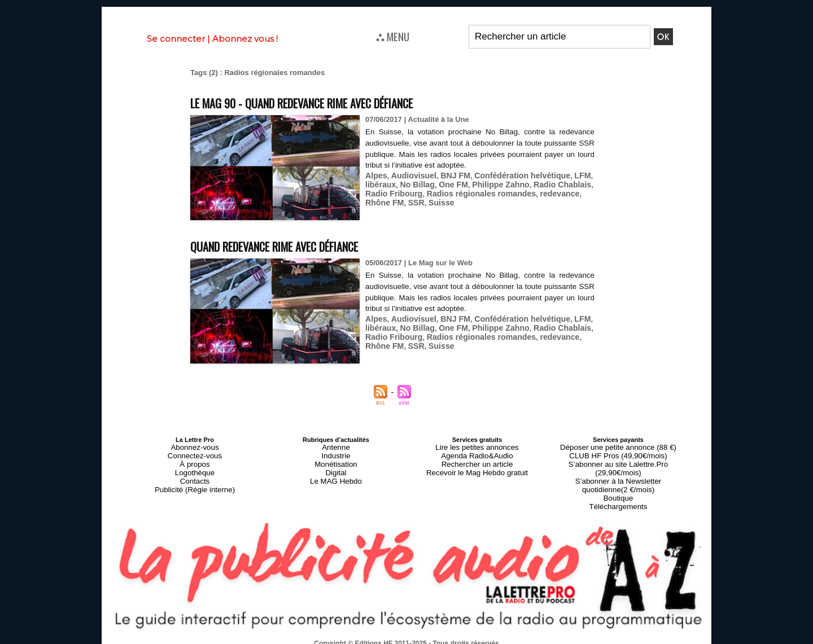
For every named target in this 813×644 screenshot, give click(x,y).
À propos (195, 460)
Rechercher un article (477, 460)
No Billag (413, 183)
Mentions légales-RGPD (496, 631)
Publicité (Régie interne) (194, 480)
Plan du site (379, 639)
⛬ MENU (393, 36)
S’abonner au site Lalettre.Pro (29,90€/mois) (618, 460)
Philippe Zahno (491, 183)
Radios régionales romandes (472, 192)
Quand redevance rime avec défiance (299, 245)
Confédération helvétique (510, 175)
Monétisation (336, 460)
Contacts (194, 474)
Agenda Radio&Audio (477, 453)
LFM (566, 175)
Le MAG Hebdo (336, 474)
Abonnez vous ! (245, 39)
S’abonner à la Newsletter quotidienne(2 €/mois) (618, 470)
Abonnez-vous (195, 446)
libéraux (379, 183)
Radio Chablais (548, 183)
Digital (336, 467)
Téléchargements (619, 487)
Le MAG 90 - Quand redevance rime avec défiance (333, 102)
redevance (544, 192)
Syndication (434, 639)
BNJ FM (448, 175)
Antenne (336, 446)
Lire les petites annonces (477, 446)
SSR (388, 200)
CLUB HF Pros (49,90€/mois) (618, 453)
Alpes (375, 175)
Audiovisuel (410, 175)
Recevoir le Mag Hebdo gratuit (477, 467)
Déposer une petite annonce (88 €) (618, 446)
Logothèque (195, 467)
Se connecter (176, 39)
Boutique (618, 480)
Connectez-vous (195, 453)
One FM (447, 183)
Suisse (411, 200)
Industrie (336, 453)
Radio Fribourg (392, 192)
